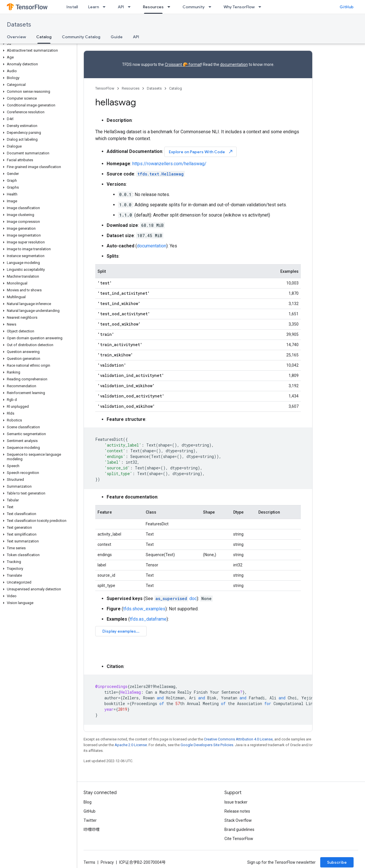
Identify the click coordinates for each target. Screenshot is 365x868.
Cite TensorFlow (239, 839)
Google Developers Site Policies (207, 745)
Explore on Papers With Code (201, 152)
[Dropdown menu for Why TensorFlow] (261, 7)
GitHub (347, 7)
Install (72, 7)
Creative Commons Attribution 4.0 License (238, 739)
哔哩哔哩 (92, 829)
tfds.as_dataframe (148, 619)
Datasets (19, 25)
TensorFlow (105, 88)
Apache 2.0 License (131, 745)
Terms (89, 862)
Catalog (176, 88)
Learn (94, 7)
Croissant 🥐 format (183, 64)
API (121, 7)
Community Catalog (81, 37)
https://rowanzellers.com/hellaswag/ (169, 164)
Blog (88, 802)
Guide (117, 37)
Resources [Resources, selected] (153, 7)
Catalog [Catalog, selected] (44, 37)
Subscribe (337, 862)
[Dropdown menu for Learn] (106, 7)
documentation (234, 64)
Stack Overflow (238, 820)
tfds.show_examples (144, 609)
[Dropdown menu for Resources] (171, 7)
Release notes (237, 811)
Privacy (107, 862)
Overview (16, 37)
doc (176, 598)
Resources (131, 88)
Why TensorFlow (239, 7)
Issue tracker (236, 802)
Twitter (90, 820)
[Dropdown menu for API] (131, 7)
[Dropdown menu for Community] (212, 7)
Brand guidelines (239, 829)
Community (194, 7)
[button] (37, 44)
